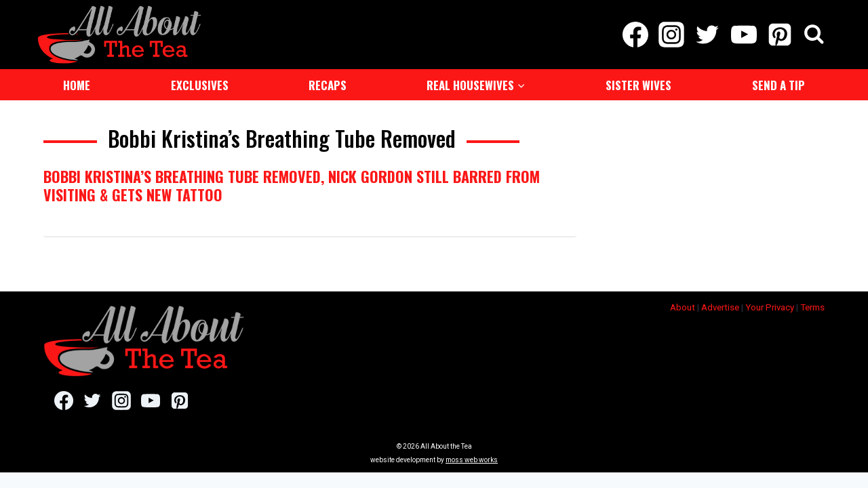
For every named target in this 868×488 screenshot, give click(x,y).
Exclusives (200, 84)
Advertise (720, 306)
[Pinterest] (780, 34)
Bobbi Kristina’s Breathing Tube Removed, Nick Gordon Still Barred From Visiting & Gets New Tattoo (292, 184)
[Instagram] (672, 34)
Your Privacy (770, 306)
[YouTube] (744, 34)
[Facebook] (635, 34)
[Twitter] (708, 34)
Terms (812, 306)
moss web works (472, 459)
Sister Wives (638, 84)
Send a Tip (778, 84)
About (683, 306)
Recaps (328, 84)
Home (77, 84)
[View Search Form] (814, 34)
